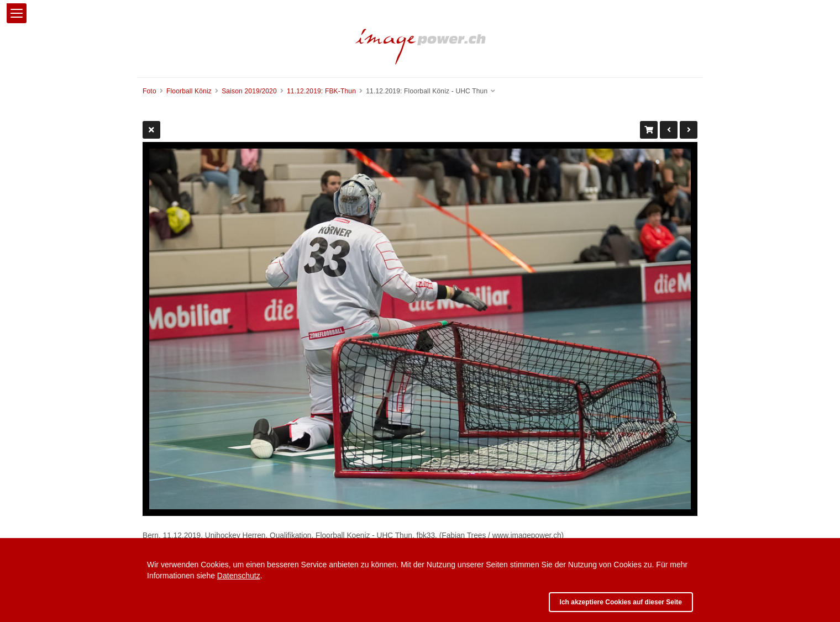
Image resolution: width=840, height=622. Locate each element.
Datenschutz (239, 576)
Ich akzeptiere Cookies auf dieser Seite (621, 602)
